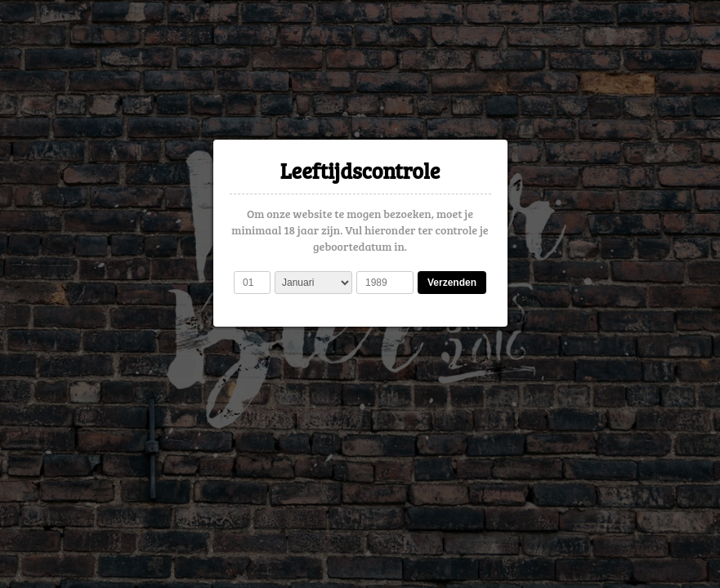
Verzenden (452, 283)
